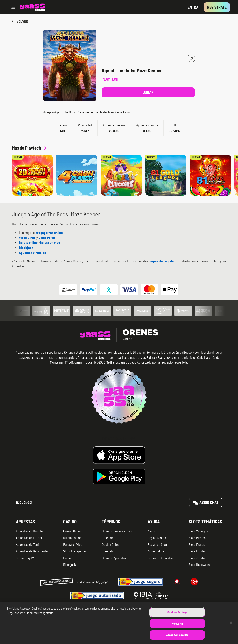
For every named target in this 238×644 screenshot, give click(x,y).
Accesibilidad (157, 551)
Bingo (67, 558)
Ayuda (154, 522)
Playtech (110, 79)
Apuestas (25, 522)
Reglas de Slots (158, 544)
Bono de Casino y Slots (117, 531)
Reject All (177, 628)
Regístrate (217, 7)
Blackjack (70, 564)
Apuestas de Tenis (28, 544)
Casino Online (72, 531)
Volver (20, 21)
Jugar (148, 92)
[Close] (231, 627)
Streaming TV (25, 558)
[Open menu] (13, 7)
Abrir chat (206, 502)
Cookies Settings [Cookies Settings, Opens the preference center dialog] (177, 617)
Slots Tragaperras (75, 551)
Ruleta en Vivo (73, 544)
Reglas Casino (157, 538)
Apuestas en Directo (29, 531)
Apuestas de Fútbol (29, 538)
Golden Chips (111, 544)
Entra (193, 7)
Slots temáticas (205, 522)
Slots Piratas (197, 538)
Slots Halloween (199, 564)
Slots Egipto (197, 551)
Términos (111, 522)
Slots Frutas (197, 544)
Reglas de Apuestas (161, 558)
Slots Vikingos (198, 531)
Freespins (109, 538)
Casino (70, 522)
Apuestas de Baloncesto (32, 551)
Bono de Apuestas (114, 558)
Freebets (108, 551)
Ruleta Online (72, 538)
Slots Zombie (197, 558)
